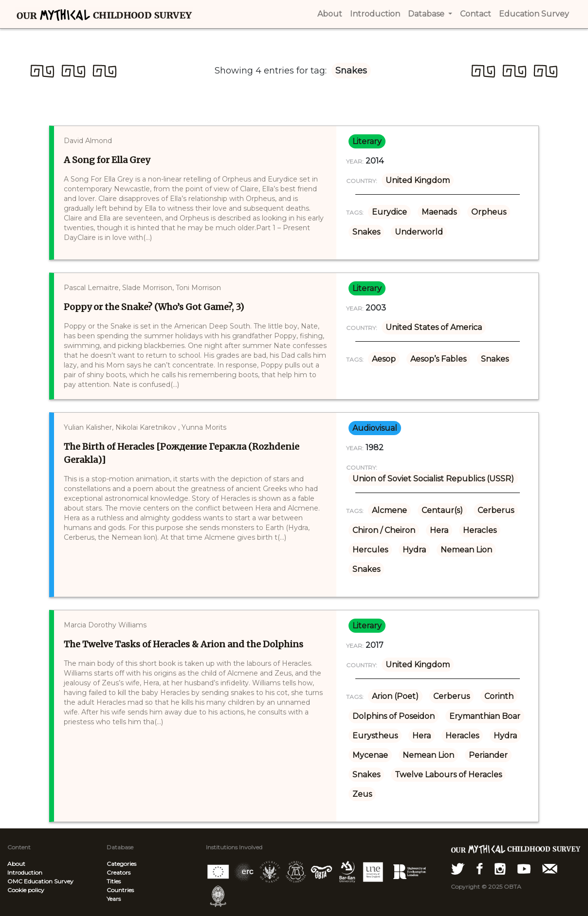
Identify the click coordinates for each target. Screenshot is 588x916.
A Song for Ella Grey (107, 160)
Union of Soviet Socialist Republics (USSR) (433, 479)
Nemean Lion (466, 550)
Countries (120, 890)
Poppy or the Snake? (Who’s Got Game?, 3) (154, 307)
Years (114, 899)
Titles (114, 881)
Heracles (480, 530)
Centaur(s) (442, 510)
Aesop (384, 359)
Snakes (366, 232)
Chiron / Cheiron (384, 530)
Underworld (419, 232)
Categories (121, 864)
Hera (439, 530)
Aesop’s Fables (438, 359)
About (16, 864)
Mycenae (370, 755)
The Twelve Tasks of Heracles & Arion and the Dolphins (184, 644)
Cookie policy (26, 890)
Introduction (25, 872)
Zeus (362, 794)
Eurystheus (375, 736)
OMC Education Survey (40, 881)
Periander (488, 755)
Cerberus (496, 510)
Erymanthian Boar (485, 716)
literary (367, 141)
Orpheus (489, 212)
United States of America (434, 327)
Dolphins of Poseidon (394, 716)
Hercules (370, 550)
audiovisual (375, 428)
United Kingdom (418, 180)
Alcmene (389, 510)
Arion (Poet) (395, 696)
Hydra (414, 550)
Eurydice (389, 212)
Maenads (439, 212)
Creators (119, 872)
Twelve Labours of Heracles (448, 775)
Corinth (499, 696)
